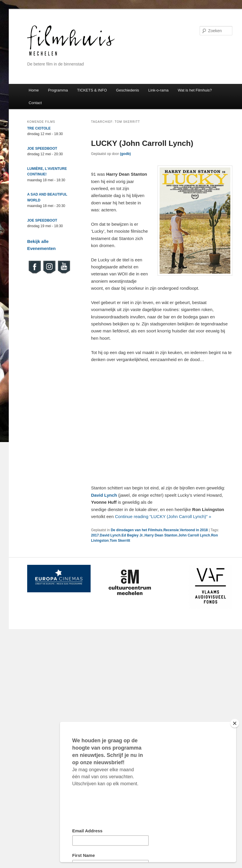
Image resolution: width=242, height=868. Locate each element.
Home (34, 90)
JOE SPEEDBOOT (42, 149)
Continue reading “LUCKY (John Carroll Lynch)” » (163, 516)
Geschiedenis (128, 90)
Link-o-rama (158, 90)
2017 (95, 535)
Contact (35, 103)
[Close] (235, 723)
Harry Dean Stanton (161, 535)
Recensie (171, 530)
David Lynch (110, 535)
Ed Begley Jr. (133, 535)
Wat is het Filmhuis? (195, 90)
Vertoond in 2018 (194, 530)
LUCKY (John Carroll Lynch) (142, 143)
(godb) (125, 154)
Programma (58, 90)
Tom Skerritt (120, 541)
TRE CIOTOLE (39, 128)
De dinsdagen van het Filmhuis (137, 530)
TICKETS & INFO (92, 90)
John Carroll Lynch (194, 535)
